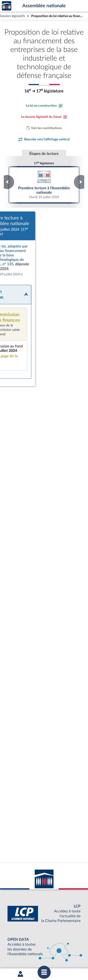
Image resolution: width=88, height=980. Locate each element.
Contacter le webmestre (24, 954)
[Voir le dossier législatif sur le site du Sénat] (44, 117)
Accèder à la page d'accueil (7, 6)
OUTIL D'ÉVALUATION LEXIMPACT (43, 937)
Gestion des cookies (68, 954)
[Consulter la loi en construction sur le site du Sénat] (44, 106)
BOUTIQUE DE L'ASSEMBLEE (43, 914)
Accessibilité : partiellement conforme (56, 949)
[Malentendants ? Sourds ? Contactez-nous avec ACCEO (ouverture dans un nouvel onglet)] (41, 884)
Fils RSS (47, 954)
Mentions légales (17, 949)
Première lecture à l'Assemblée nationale (44, 185)
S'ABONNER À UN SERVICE (43, 929)
